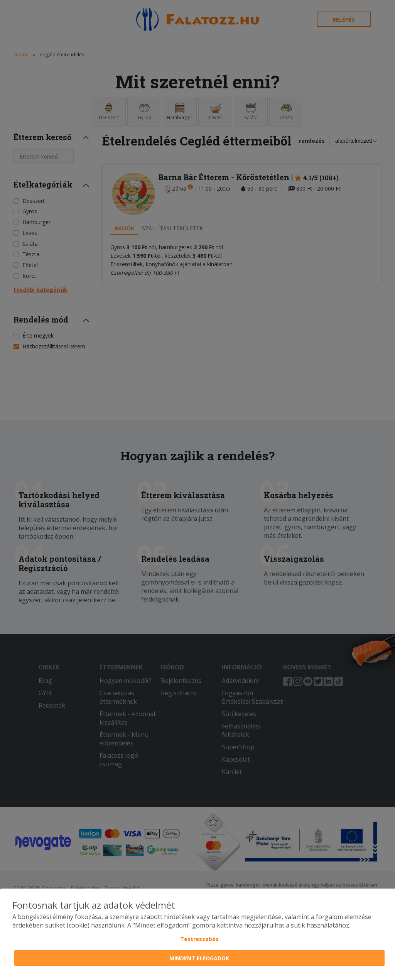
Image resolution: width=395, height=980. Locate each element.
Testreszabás (199, 939)
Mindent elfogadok (199, 958)
